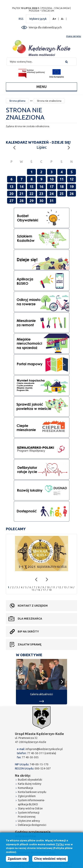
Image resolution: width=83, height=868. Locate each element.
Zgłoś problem (27, 796)
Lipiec (42, 147)
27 (11, 201)
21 (21, 194)
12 (72, 179)
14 (21, 187)
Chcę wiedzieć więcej (50, 859)
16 (41, 187)
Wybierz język (38, 19)
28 (21, 201)
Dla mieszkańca (30, 619)
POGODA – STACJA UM (41, 11)
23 (41, 194)
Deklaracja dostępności (32, 825)
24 (52, 194)
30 (41, 201)
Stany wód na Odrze (30, 808)
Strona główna (17, 101)
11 (62, 179)
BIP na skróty (28, 632)
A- (63, 19)
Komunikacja (25, 788)
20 (11, 194)
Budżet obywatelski (30, 780)
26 (72, 194)
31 (52, 201)
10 (52, 179)
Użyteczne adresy (29, 821)
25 (62, 194)
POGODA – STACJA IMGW (56, 8)
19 (72, 187)
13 (11, 187)
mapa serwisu (74, 36)
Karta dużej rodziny (30, 784)
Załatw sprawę (30, 644)
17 (52, 187)
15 (31, 187)
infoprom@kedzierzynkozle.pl (44, 749)
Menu (41, 87)
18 (62, 187)
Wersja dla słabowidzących (45, 27)
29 (31, 201)
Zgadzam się (17, 859)
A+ (54, 19)
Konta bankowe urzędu (32, 792)
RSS (21, 19)
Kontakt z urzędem (33, 606)
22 (31, 194)
